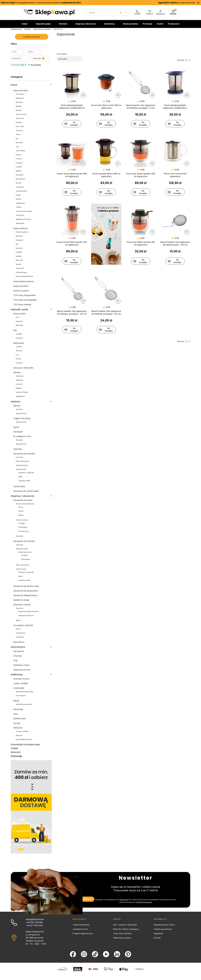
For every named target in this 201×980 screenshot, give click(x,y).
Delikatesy (109, 26)
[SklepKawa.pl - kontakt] (137, 15)
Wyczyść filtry (35, 67)
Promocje (148, 26)
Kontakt (157, 940)
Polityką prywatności (144, 904)
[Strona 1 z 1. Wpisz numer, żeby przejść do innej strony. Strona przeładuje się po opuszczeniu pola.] (186, 62)
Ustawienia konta (80, 931)
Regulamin (124, 902)
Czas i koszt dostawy (122, 936)
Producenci (174, 26)
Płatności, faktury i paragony (126, 931)
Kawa (25, 26)
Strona (181, 62)
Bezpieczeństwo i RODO (164, 927)
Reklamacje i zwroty (122, 940)
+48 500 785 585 (34, 925)
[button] (126, 15)
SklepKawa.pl (16, 31)
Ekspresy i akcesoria (86, 26)
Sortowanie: (62, 56)
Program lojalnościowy (83, 936)
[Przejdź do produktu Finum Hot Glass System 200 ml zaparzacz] (141, 153)
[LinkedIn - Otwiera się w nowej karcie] (117, 956)
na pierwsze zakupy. (174, 3)
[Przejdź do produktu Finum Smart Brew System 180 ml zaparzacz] (72, 153)
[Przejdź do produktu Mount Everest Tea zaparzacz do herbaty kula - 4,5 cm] (175, 222)
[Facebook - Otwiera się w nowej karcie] (73, 956)
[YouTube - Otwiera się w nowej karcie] (106, 956)
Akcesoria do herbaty (42, 31)
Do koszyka (71, 126)
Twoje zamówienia (81, 927)
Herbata (63, 26)
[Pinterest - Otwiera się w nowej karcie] (128, 956)
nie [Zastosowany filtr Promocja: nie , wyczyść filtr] (19, 67)
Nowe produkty (131, 26)
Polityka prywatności (163, 931)
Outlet (160, 26)
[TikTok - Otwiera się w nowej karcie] (95, 956)
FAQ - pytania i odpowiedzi (125, 927)
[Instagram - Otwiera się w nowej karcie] (84, 956)
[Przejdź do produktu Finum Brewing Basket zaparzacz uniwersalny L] (175, 85)
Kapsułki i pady (43, 26)
